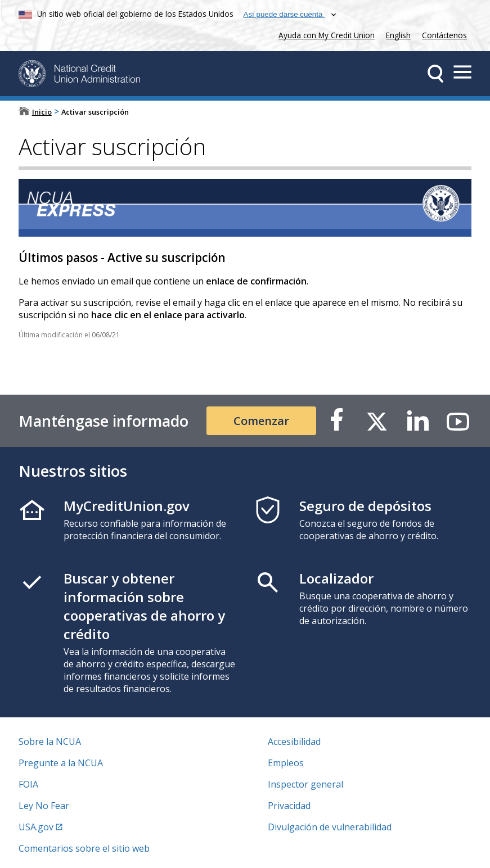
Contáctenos (444, 35)
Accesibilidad (294, 742)
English (398, 35)
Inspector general (305, 784)
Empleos (286, 763)
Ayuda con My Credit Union (324, 34)
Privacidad (289, 806)
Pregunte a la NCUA (61, 763)
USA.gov (36, 827)
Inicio (42, 112)
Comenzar (261, 421)
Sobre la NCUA (50, 742)
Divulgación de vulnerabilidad (330, 827)
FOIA (28, 784)
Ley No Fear (44, 806)
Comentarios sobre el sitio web (84, 848)
